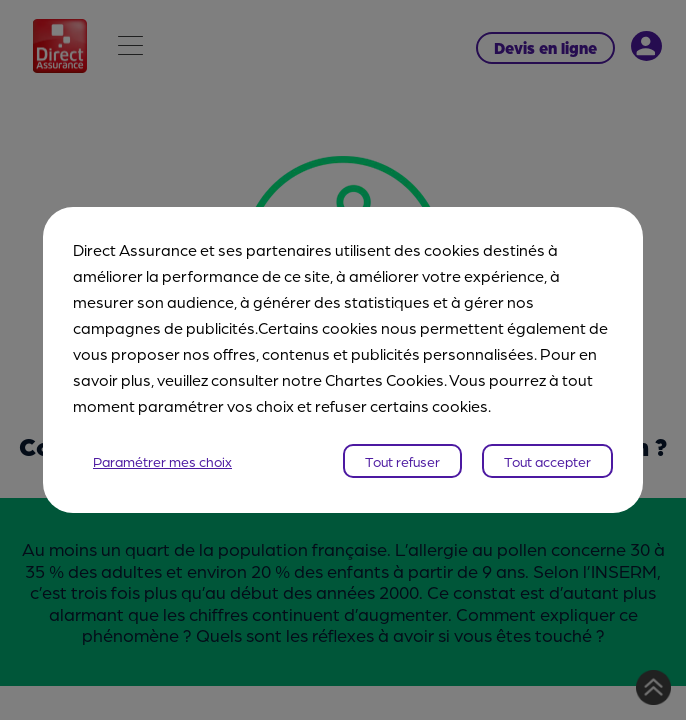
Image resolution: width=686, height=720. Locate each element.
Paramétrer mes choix (162, 461)
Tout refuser (402, 461)
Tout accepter (547, 461)
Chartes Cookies (384, 379)
